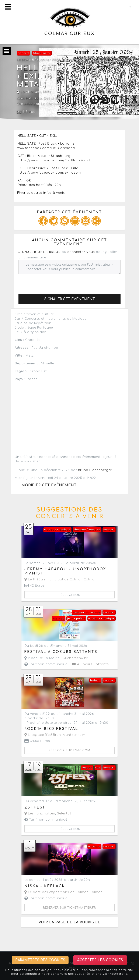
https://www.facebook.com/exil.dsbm (49, 173)
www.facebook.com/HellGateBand (46, 148)
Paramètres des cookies (40, 960)
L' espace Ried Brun (43, 735)
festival (95, 680)
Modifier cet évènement (49, 485)
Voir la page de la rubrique (69, 922)
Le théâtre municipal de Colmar (53, 579)
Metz (47, 92)
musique (94, 846)
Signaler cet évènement (69, 299)
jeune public (76, 618)
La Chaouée (29, 92)
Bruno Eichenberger (95, 470)
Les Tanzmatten (40, 813)
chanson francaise (87, 530)
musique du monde (87, 612)
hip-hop (59, 618)
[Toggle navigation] (8, 7)
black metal (42, 53)
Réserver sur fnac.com (69, 750)
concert (23, 53)
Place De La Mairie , (56, 658)
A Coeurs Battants (90, 664)
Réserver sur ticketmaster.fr (69, 908)
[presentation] (51, 282)
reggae (87, 768)
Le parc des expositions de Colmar (56, 892)
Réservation (70, 595)
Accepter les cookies (100, 960)
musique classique (57, 530)
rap (98, 768)
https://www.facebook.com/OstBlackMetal (54, 160)
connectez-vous (81, 252)
